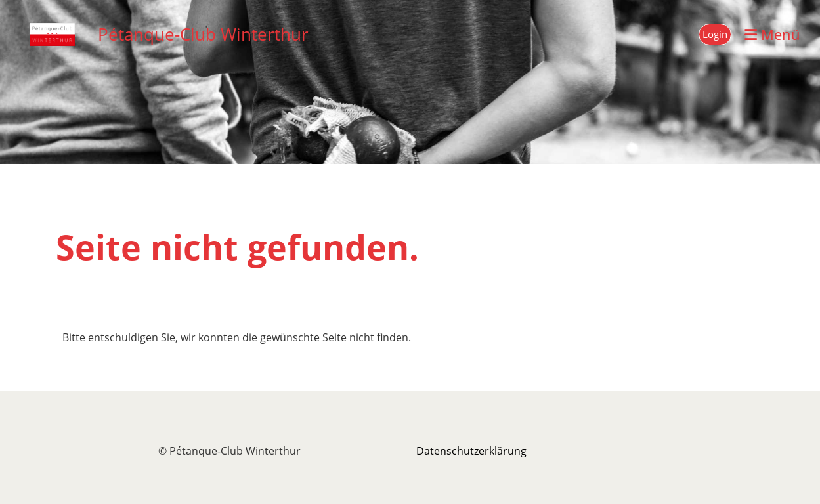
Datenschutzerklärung (471, 451)
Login (715, 34)
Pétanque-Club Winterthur (203, 34)
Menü (772, 34)
